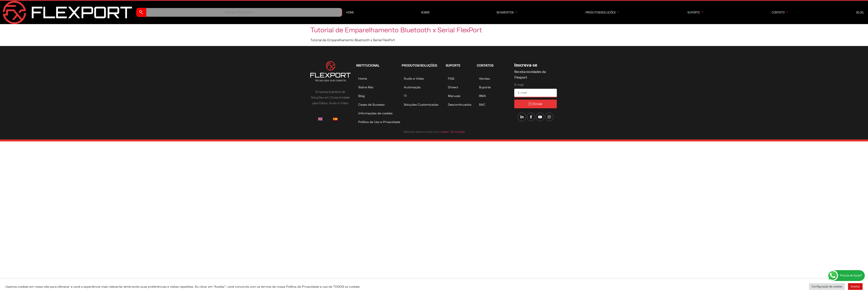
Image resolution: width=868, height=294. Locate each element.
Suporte (696, 12)
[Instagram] (549, 117)
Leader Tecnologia (452, 132)
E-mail (519, 85)
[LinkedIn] (522, 117)
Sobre (425, 12)
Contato (780, 12)
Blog (860, 12)
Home (350, 12)
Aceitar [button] (855, 287)
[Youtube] (540, 117)
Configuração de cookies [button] (827, 287)
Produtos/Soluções (602, 12)
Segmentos (507, 12)
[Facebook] (531, 117)
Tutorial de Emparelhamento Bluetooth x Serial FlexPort (396, 30)
